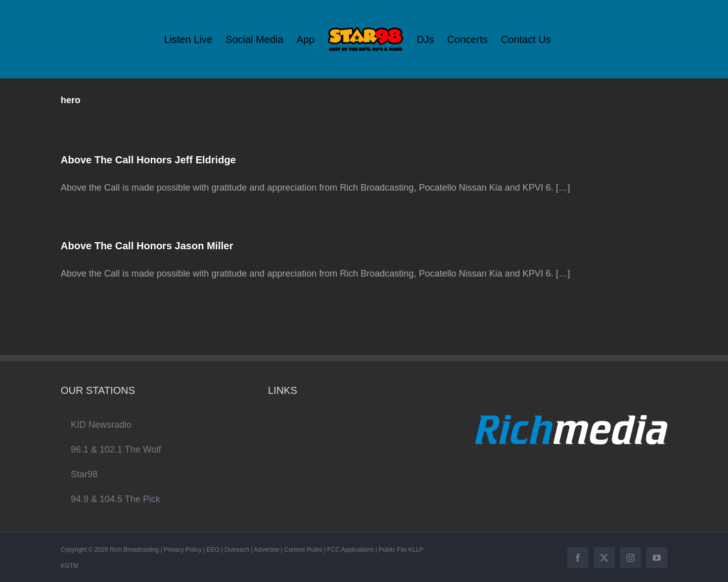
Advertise (266, 550)
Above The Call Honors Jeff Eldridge (148, 160)
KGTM (70, 566)
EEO (213, 550)
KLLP (416, 550)
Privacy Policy (183, 550)
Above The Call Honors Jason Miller (147, 246)
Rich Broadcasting (134, 550)
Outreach (237, 550)
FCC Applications (350, 550)
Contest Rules (303, 550)
